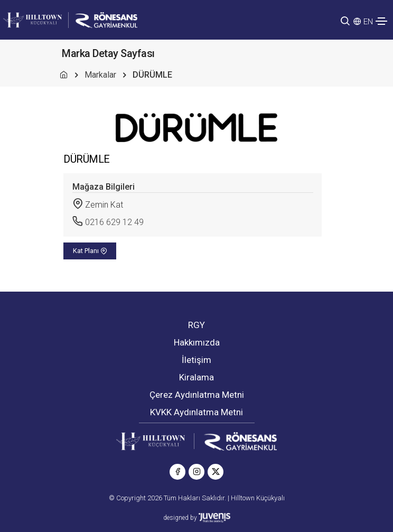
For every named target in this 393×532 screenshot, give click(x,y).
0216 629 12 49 (114, 222)
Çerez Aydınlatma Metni (197, 395)
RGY (196, 325)
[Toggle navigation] (381, 21)
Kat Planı (90, 251)
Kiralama (196, 377)
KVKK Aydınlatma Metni (196, 412)
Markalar (100, 75)
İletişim (196, 360)
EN (368, 22)
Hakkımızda (197, 342)
